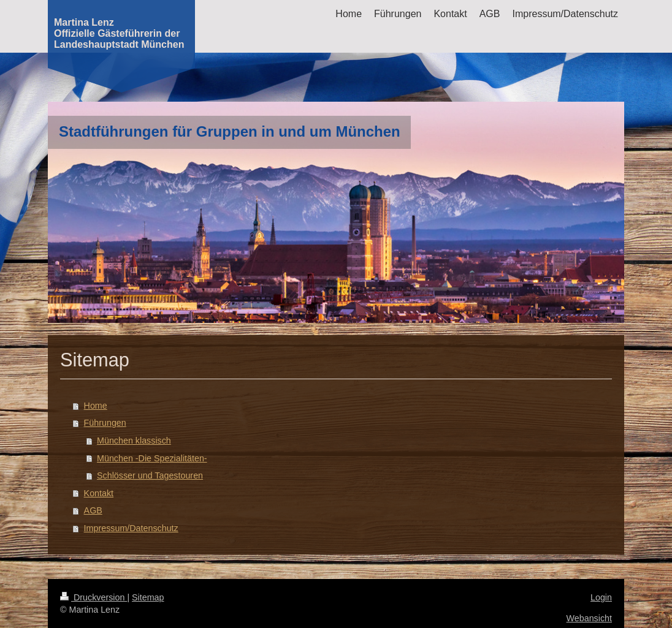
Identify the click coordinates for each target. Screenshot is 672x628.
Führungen (105, 423)
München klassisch (134, 441)
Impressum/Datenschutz (131, 528)
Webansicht (589, 618)
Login (601, 597)
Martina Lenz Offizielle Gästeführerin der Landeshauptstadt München (119, 33)
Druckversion (94, 597)
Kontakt (99, 493)
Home (96, 406)
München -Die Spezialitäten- (152, 458)
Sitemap (148, 597)
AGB (93, 510)
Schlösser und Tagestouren (150, 475)
